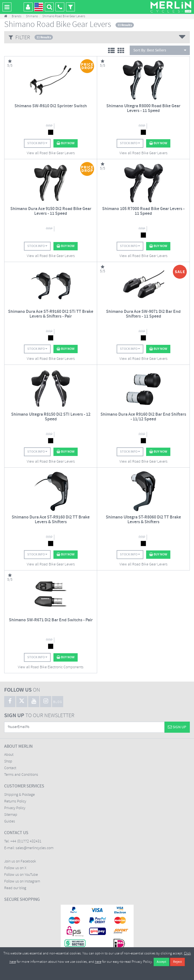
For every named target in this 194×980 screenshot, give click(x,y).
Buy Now (66, 143)
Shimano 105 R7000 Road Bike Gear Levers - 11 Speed (143, 211)
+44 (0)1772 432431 (26, 841)
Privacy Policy (15, 808)
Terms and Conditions (21, 775)
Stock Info (37, 143)
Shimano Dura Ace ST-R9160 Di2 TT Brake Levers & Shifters (51, 520)
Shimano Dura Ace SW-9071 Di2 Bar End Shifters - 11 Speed (143, 314)
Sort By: (160, 50)
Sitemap (11, 815)
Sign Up (177, 727)
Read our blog (15, 888)
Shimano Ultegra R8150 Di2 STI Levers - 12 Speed (51, 417)
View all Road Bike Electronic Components (51, 667)
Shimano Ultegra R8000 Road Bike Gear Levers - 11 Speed (143, 109)
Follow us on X (15, 868)
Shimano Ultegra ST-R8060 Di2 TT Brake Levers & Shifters (143, 520)
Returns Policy (15, 801)
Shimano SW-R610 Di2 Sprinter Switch (51, 106)
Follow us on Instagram (22, 881)
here (98, 962)
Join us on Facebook (20, 861)
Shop (8, 761)
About (9, 755)
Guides (10, 821)
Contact (10, 768)
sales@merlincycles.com (35, 848)
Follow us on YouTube (21, 875)
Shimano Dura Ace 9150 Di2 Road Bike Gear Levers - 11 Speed (51, 211)
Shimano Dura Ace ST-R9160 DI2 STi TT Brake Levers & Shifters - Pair (51, 314)
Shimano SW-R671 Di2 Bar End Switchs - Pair (51, 620)
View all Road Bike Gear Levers (51, 153)
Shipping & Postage (19, 795)
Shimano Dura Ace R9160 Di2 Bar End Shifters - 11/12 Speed (143, 417)
